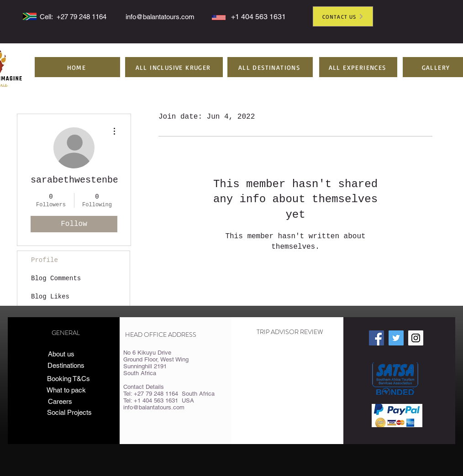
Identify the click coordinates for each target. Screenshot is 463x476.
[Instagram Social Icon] (416, 338)
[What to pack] (66, 390)
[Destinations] (66, 366)
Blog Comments (56, 278)
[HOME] (77, 67)
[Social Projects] (77, 413)
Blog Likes (50, 297)
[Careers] (60, 402)
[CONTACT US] (343, 16)
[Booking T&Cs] (68, 379)
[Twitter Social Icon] (396, 338)
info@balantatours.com (160, 17)
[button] (174, 67)
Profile (45, 260)
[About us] (61, 354)
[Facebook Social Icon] (376, 338)
